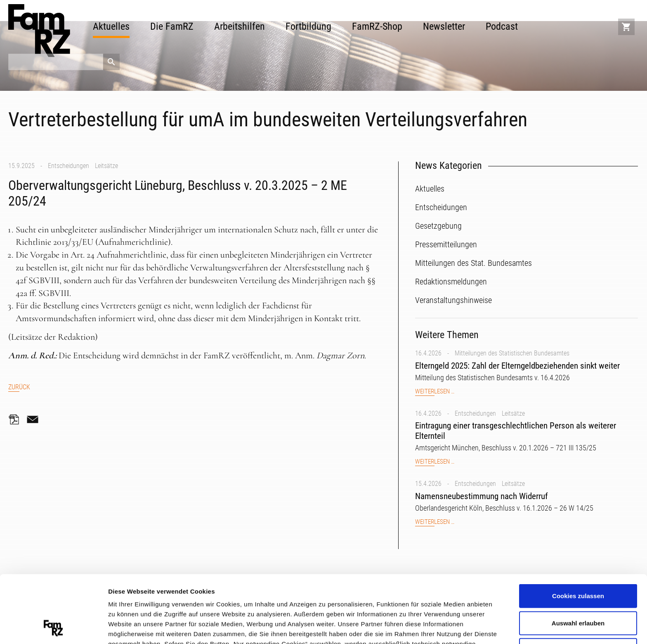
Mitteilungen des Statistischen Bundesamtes (512, 353)
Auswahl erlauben (578, 560)
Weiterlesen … (435, 392)
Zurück (19, 387)
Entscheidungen (68, 166)
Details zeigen (439, 627)
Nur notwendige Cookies (578, 586)
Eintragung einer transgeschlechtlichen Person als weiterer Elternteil (516, 431)
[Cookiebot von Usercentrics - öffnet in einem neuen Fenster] (53, 628)
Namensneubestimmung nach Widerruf (482, 496)
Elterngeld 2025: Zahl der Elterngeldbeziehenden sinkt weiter (517, 366)
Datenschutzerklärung (167, 600)
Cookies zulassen (578, 532)
